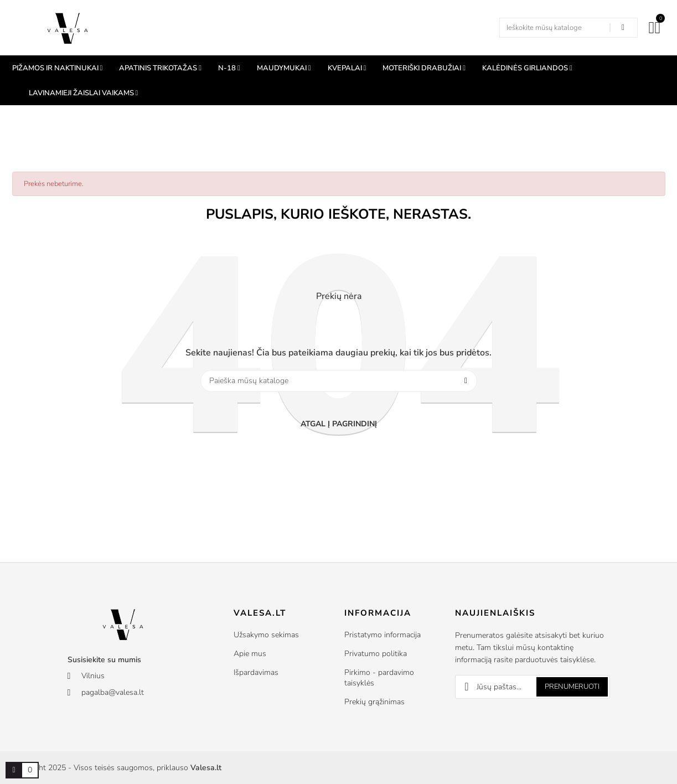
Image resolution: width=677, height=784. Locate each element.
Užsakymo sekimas (266, 635)
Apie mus (250, 654)
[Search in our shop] (623, 28)
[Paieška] (339, 381)
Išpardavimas (256, 672)
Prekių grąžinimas (374, 702)
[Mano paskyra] (652, 28)
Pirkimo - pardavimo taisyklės (379, 678)
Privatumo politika (376, 654)
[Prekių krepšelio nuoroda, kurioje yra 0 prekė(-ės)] (14, 770)
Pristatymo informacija (383, 635)
